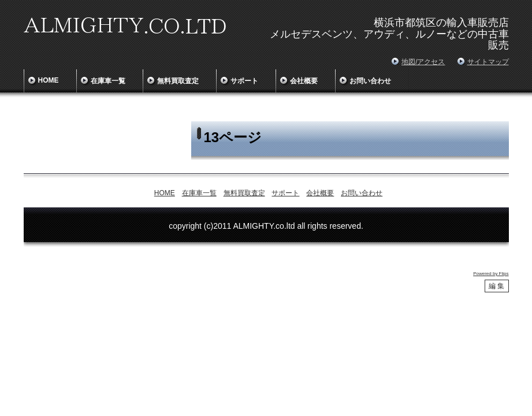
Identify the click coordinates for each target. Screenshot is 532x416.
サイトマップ (488, 62)
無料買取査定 (178, 81)
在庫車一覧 (108, 81)
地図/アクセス (423, 62)
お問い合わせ (370, 81)
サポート (244, 81)
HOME (49, 80)
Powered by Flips (491, 274)
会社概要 (304, 81)
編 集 (496, 286)
